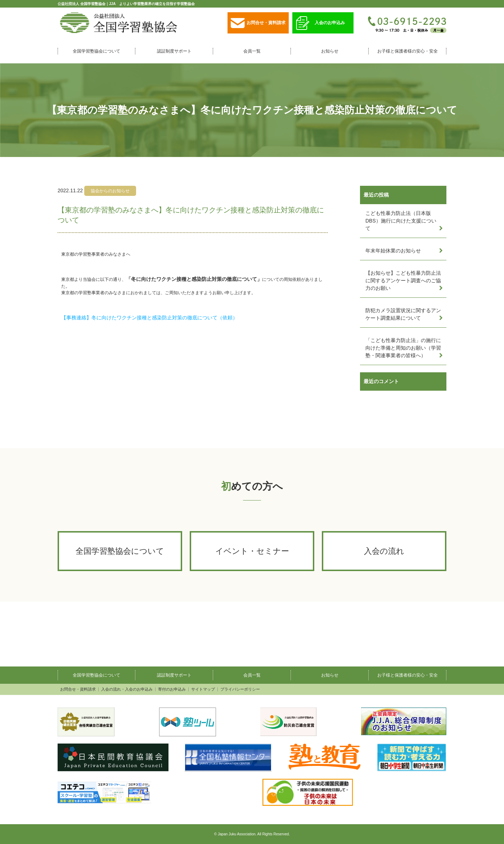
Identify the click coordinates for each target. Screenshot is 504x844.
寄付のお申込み (172, 689)
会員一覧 (252, 51)
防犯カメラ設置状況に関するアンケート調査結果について (403, 314)
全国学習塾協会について (96, 51)
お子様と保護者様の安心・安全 (408, 51)
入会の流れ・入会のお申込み (127, 689)
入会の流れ (384, 551)
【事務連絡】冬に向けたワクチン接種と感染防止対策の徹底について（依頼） (149, 318)
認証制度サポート (174, 51)
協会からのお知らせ (110, 191)
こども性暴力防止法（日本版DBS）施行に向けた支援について (401, 221)
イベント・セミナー (252, 551)
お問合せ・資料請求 (258, 23)
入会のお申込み (320, 23)
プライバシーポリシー (240, 689)
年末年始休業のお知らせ (393, 251)
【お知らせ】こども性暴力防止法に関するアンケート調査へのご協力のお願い (403, 280)
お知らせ (330, 51)
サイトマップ (203, 689)
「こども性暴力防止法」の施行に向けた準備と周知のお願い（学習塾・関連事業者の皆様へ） (403, 348)
